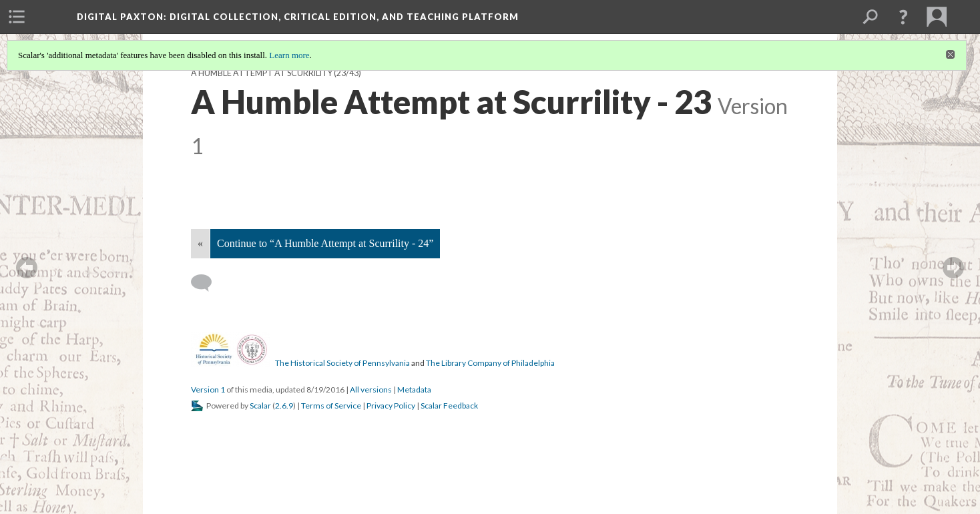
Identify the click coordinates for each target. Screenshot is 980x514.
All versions (371, 390)
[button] (903, 17)
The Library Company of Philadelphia (490, 363)
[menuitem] (17, 17)
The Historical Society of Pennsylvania (342, 363)
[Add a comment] (207, 283)
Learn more (289, 55)
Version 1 (208, 390)
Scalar (260, 406)
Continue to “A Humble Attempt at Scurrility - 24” (325, 243)
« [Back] (200, 243)
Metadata (414, 390)
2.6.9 (284, 406)
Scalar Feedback (449, 406)
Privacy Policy (391, 406)
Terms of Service (331, 406)
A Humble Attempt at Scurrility (262, 73)
